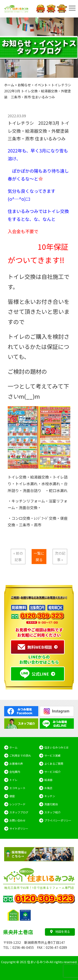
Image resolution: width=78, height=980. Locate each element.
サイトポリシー (19, 828)
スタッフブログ (19, 812)
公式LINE (34, 674)
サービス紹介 (52, 772)
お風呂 (48, 788)
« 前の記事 (18, 556)
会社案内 (15, 772)
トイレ (13, 780)
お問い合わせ (17, 820)
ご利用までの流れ (20, 755)
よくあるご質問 (54, 764)
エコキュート (17, 788)
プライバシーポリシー (58, 820)
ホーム (13, 747)
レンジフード (17, 804)
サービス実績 (52, 755)
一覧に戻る (39, 556)
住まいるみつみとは (56, 747)
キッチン (50, 796)
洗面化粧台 (51, 804)
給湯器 (48, 780)
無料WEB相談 (35, 647)
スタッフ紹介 (52, 812)
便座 (12, 796)
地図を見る (60, 931)
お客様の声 (16, 764)
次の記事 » (60, 556)
